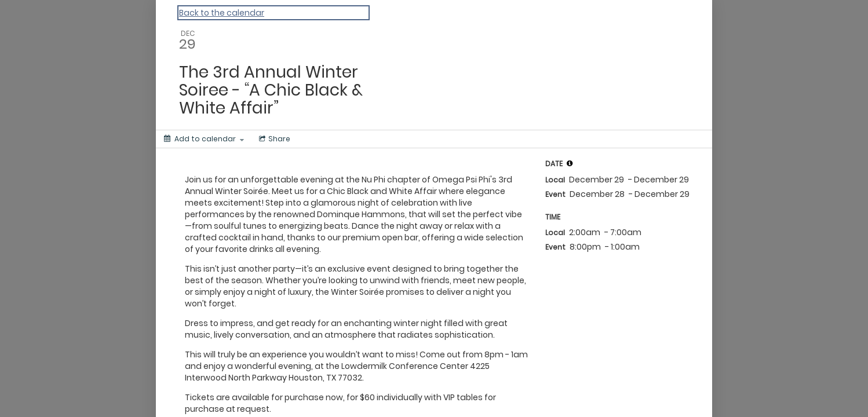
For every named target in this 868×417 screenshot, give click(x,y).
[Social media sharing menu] (273, 139)
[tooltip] (570, 163)
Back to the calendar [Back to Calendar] (222, 13)
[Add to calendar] (204, 139)
